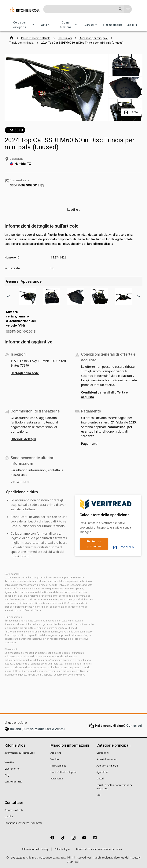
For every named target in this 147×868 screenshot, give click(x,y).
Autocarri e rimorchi (107, 766)
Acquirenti (56, 753)
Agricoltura (102, 772)
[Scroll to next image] (139, 296)
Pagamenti (89, 444)
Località (132, 25)
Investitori (10, 762)
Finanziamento (113, 25)
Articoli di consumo (107, 759)
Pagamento (57, 779)
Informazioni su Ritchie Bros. (20, 753)
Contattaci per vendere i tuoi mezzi (23, 823)
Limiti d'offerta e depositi (64, 772)
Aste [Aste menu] (46, 25)
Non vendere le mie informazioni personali (99, 849)
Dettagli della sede (25, 373)
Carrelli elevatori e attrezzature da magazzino (115, 787)
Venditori (55, 759)
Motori (100, 779)
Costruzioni (103, 753)
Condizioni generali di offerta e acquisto (105, 395)
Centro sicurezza (13, 782)
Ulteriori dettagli (23, 439)
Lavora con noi (12, 769)
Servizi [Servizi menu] (91, 25)
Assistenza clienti (14, 810)
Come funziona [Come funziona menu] (68, 25)
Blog (7, 775)
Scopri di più (125, 547)
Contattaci (134, 726)
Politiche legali (62, 849)
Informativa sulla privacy (35, 849)
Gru (99, 795)
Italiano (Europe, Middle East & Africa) (37, 729)
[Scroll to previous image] (8, 296)
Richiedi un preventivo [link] (94, 544)
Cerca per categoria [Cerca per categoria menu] (22, 25)
